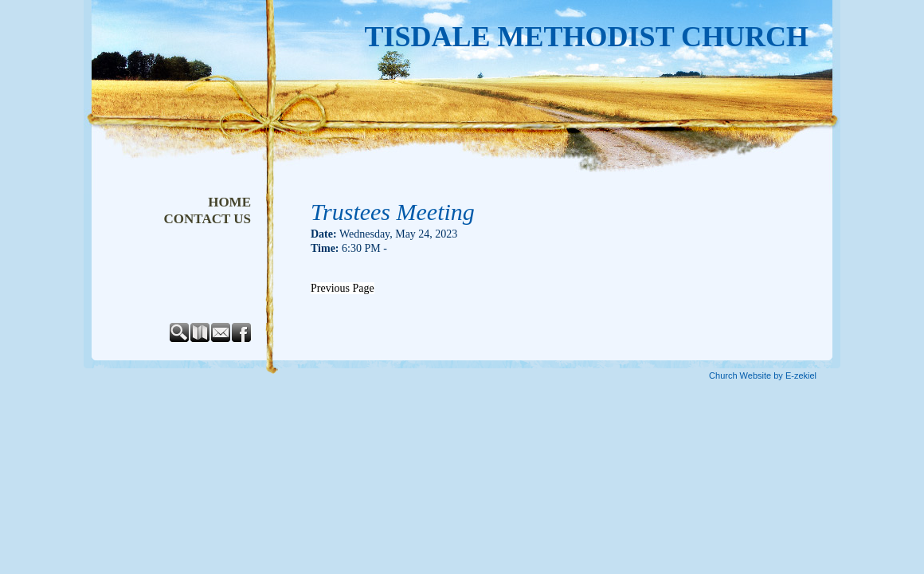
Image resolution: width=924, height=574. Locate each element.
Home (229, 202)
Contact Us (208, 219)
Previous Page (343, 288)
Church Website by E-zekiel (763, 375)
